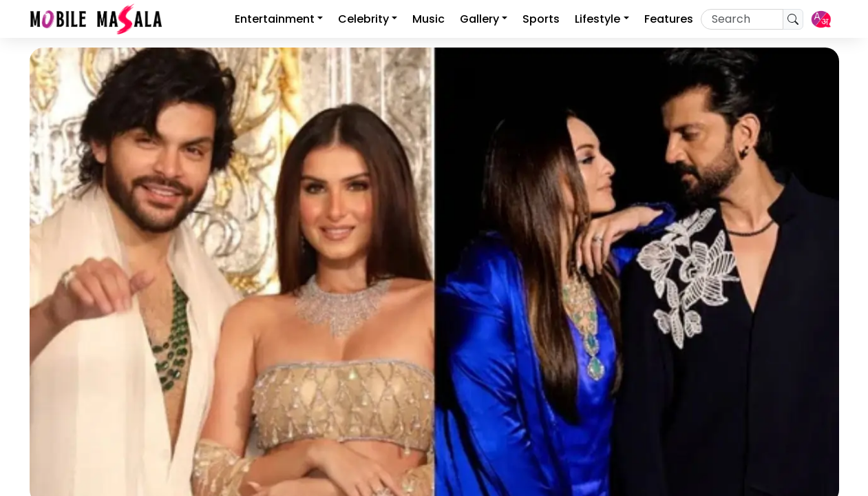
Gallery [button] (479, 19)
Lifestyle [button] (597, 19)
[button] (821, 19)
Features (669, 19)
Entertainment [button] (275, 19)
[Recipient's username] (742, 19)
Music (428, 19)
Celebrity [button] (363, 19)
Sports (541, 19)
